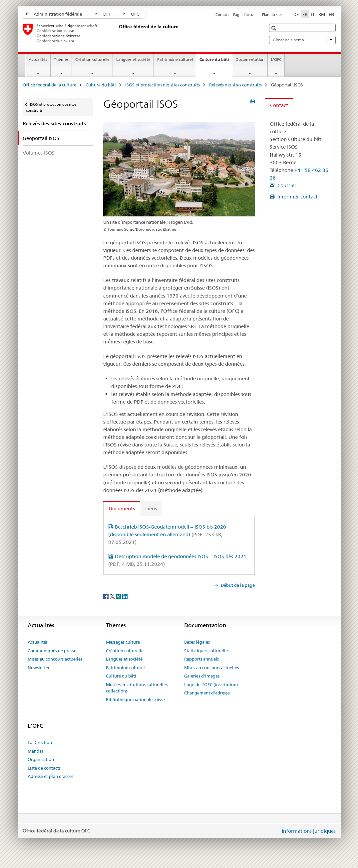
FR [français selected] (305, 14)
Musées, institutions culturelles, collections (137, 688)
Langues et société (133, 59)
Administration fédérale (54, 14)
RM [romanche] (322, 14)
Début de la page (237, 585)
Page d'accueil (245, 15)
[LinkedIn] (125, 596)
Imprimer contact (297, 197)
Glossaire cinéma (302, 40)
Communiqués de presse (52, 651)
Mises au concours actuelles (55, 659)
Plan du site (272, 15)
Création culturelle (92, 59)
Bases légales (197, 642)
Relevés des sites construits (235, 85)
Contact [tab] (279, 105)
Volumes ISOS (39, 153)
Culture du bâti (216, 62)
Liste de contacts (44, 768)
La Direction (40, 742)
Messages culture (123, 642)
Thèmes (61, 59)
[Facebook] (106, 596)
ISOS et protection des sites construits (163, 85)
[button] (275, 28)
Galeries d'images (202, 676)
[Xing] (119, 596)
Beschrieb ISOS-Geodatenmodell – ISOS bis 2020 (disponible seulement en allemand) (167, 534)
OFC (132, 14)
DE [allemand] (296, 14)
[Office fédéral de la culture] (118, 33)
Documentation (250, 59)
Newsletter (39, 668)
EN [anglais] (332, 14)
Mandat (35, 751)
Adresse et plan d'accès (50, 776)
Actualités (38, 59)
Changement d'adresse (207, 693)
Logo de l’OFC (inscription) (211, 684)
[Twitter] (113, 596)
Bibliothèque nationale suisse (135, 699)
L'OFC (276, 59)
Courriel (286, 185)
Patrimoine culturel (175, 59)
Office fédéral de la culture (49, 85)
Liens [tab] (151, 508)
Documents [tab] (122, 508)
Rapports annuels (201, 659)
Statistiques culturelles (207, 651)
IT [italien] (313, 14)
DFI (103, 14)
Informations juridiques (309, 831)
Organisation (41, 759)
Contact (222, 15)
